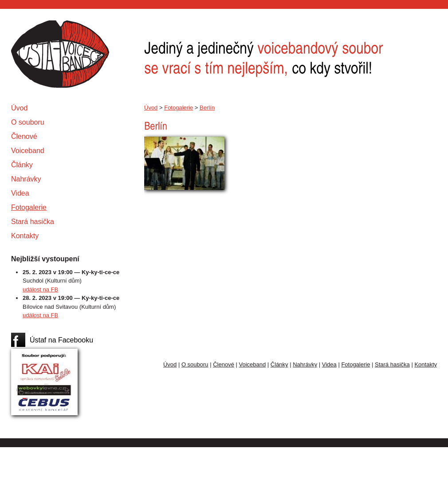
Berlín (207, 108)
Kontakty (25, 236)
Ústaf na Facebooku (61, 340)
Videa (20, 193)
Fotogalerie (29, 207)
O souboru (28, 122)
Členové (24, 136)
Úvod (19, 108)
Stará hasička (33, 222)
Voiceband (28, 151)
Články (22, 165)
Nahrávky (26, 179)
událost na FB (40, 289)
